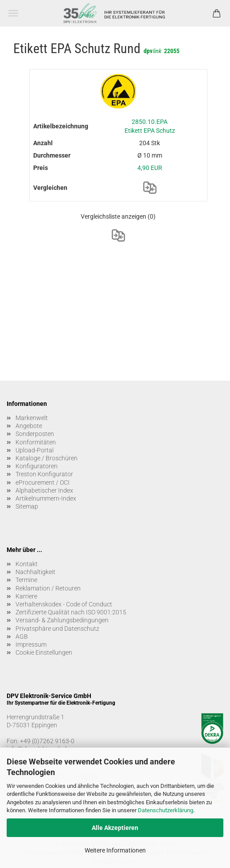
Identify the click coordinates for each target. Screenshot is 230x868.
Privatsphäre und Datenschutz (57, 629)
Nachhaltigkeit (35, 572)
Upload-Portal (35, 450)
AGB (22, 637)
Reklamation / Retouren (48, 588)
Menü (13, 13)
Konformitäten (36, 442)
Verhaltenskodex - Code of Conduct (64, 604)
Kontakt (27, 564)
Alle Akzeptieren (115, 828)
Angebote (29, 426)
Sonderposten (35, 434)
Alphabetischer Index (44, 490)
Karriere (26, 596)
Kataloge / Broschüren (47, 458)
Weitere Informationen (115, 850)
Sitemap (27, 506)
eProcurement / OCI (43, 482)
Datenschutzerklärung (166, 810)
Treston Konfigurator (44, 474)
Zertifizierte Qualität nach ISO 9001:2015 (71, 612)
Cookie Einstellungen (44, 652)
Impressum (31, 644)
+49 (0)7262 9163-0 (47, 741)
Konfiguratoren (37, 466)
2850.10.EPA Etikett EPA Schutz (150, 126)
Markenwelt (32, 418)
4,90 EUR (150, 168)
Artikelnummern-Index (46, 498)
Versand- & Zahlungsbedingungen (62, 620)
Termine (26, 580)
